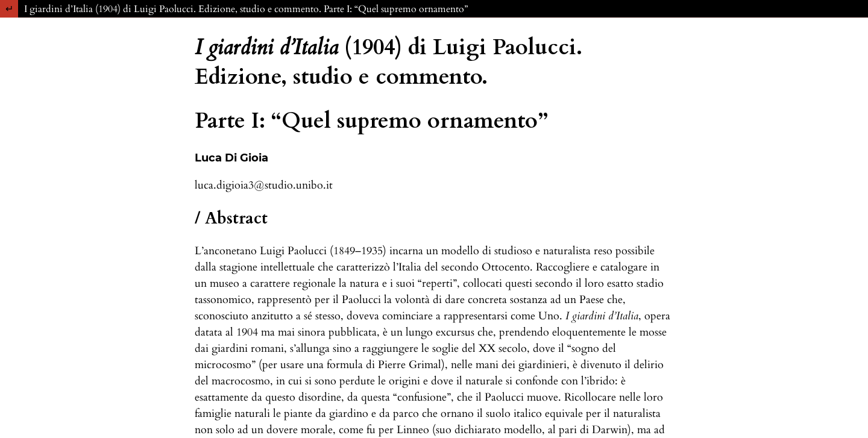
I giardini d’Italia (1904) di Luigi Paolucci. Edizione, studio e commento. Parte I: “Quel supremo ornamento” (246, 9)
